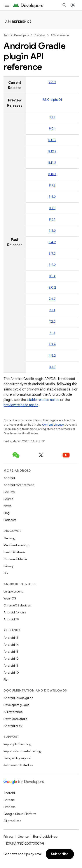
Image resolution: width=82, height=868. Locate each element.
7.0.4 (52, 344)
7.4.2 (52, 299)
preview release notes (21, 405)
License (23, 837)
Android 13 (11, 652)
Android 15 (11, 638)
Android (9, 478)
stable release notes (43, 400)
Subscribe (60, 854)
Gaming (9, 538)
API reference (18, 22)
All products (12, 821)
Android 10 (11, 673)
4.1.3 (52, 367)
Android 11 (11, 666)
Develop (40, 35)
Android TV (11, 619)
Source (8, 499)
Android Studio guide (18, 698)
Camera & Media (15, 559)
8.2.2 (52, 265)
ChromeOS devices (17, 605)
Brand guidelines (45, 837)
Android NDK (13, 726)
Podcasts (10, 520)
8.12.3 (52, 151)
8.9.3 (52, 185)
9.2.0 (52, 82)
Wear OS (10, 598)
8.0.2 (52, 288)
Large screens (13, 591)
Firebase (10, 807)
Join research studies (18, 765)
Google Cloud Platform (20, 814)
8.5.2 (52, 231)
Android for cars (15, 612)
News (7, 506)
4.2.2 (52, 356)
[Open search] (65, 5)
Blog (7, 513)
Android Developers (16, 35)
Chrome (9, 800)
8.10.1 (52, 174)
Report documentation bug (22, 751)
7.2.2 (52, 322)
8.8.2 (52, 197)
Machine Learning (16, 545)
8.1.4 (52, 276)
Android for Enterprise (19, 485)
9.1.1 (52, 117)
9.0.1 (52, 129)
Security (9, 492)
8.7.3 (52, 208)
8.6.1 (52, 219)
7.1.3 (52, 333)
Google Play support (17, 758)
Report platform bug (17, 744)
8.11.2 (52, 163)
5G (6, 573)
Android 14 (11, 645)
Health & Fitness (14, 552)
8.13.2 (52, 140)
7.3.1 (52, 310)
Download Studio (15, 719)
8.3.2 (52, 253)
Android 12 (11, 659)
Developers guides (16, 705)
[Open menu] (7, 5)
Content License (53, 425)
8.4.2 (52, 242)
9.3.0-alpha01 (52, 100)
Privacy (8, 566)
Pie (5, 680)
